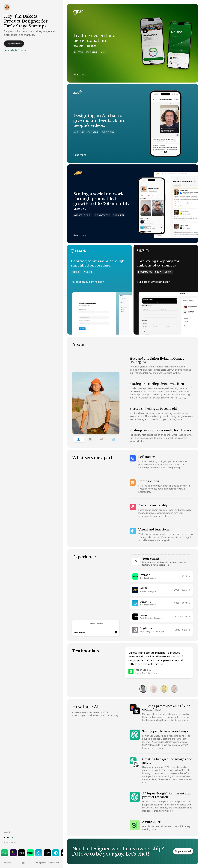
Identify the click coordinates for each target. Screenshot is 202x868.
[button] (14, 44)
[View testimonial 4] (175, 689)
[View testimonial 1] (143, 689)
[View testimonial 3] (164, 689)
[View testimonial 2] (154, 689)
